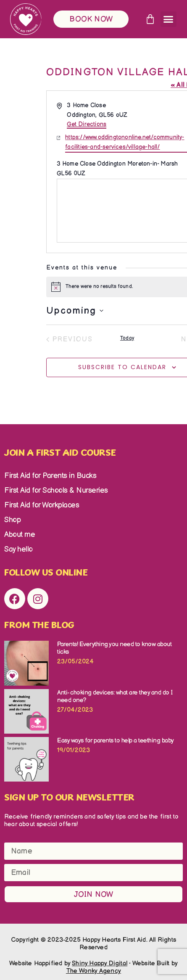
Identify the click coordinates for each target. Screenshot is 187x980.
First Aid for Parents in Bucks (50, 476)
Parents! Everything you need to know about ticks (114, 648)
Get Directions (87, 124)
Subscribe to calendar (122, 367)
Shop (12, 520)
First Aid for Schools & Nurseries (56, 490)
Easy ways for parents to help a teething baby (116, 741)
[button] (169, 19)
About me (20, 535)
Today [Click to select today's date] (127, 338)
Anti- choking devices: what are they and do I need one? (115, 696)
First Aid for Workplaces (42, 505)
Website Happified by (68, 963)
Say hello (18, 549)
